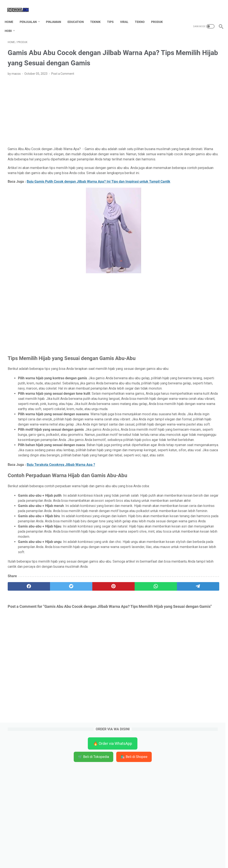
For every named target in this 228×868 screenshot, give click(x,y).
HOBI (11, 24)
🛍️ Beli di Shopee (193, 78)
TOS (126, 857)
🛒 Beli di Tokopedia (193, 65)
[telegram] (135, 706)
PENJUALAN (31, 15)
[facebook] (22, 706)
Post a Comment (63, 80)
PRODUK (160, 15)
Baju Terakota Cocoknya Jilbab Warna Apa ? (61, 548)
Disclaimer (111, 857)
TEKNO (143, 15)
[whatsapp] (107, 706)
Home (12, 15)
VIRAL (127, 15)
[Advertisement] (79, 117)
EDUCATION (79, 15)
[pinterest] (79, 706)
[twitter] (50, 706)
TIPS (113, 15)
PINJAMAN (57, 15)
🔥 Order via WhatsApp (193, 52)
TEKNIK (98, 15)
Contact (94, 857)
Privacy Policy (143, 857)
